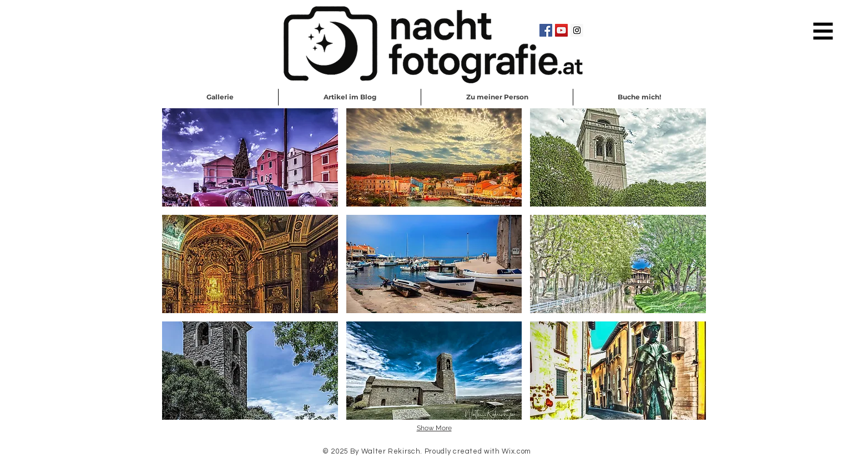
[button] (823, 31)
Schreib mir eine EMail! (435, 467)
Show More (434, 428)
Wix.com (516, 451)
